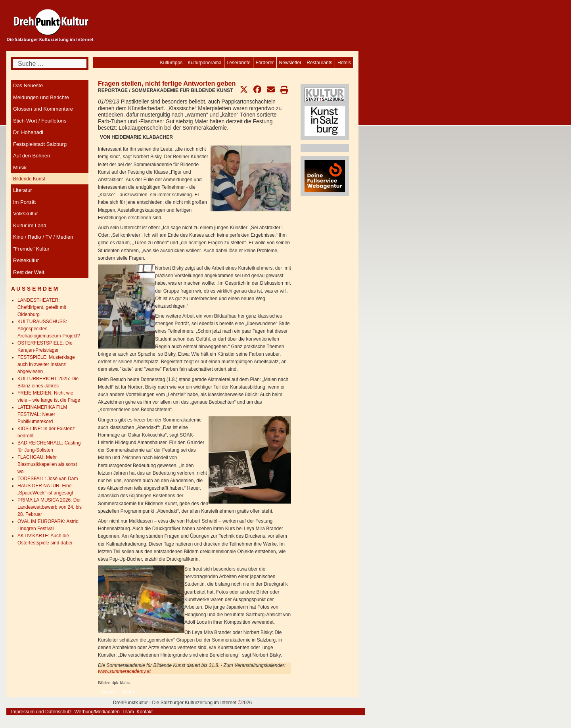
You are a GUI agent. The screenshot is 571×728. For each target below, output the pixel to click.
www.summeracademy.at (124, 671)
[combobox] (50, 64)
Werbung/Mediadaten (97, 712)
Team (128, 712)
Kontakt (145, 712)
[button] (244, 90)
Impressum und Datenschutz (41, 712)
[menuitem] (344, 63)
